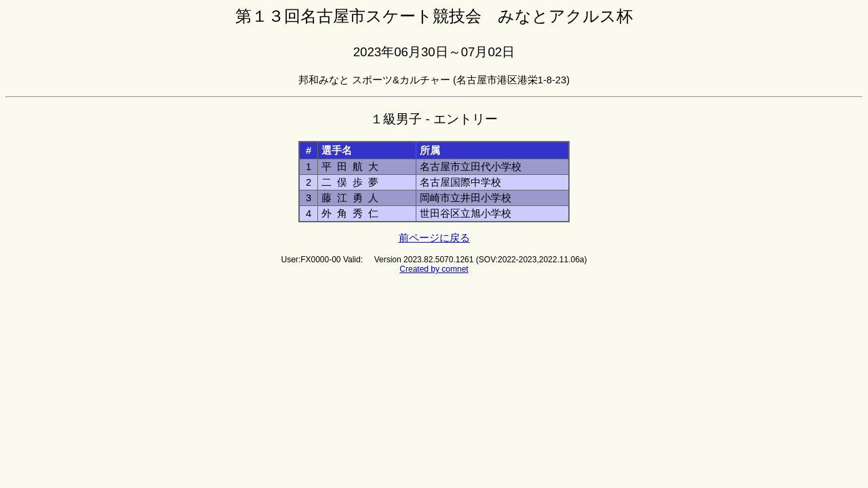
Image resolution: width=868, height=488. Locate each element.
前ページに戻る (434, 238)
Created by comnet (434, 269)
